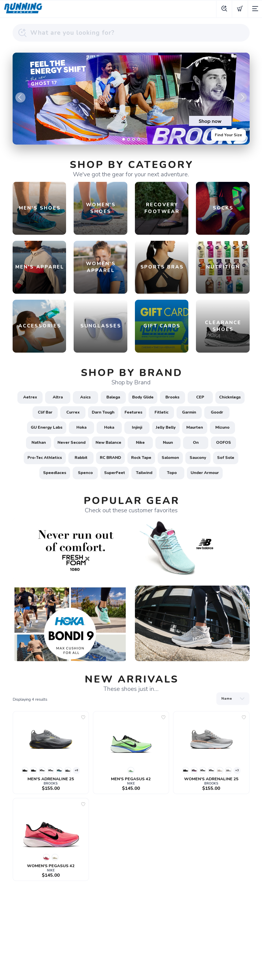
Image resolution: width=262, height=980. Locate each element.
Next (242, 97)
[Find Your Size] (131, 99)
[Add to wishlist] (83, 717)
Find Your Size (228, 135)
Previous (20, 97)
